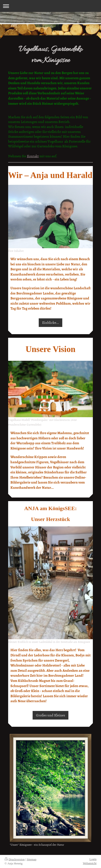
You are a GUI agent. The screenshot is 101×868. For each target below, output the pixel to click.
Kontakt (33, 156)
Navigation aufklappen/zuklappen (50, 6)
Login (93, 859)
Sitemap (32, 859)
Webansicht (90, 863)
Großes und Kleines (50, 715)
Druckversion (15, 859)
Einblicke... (50, 322)
